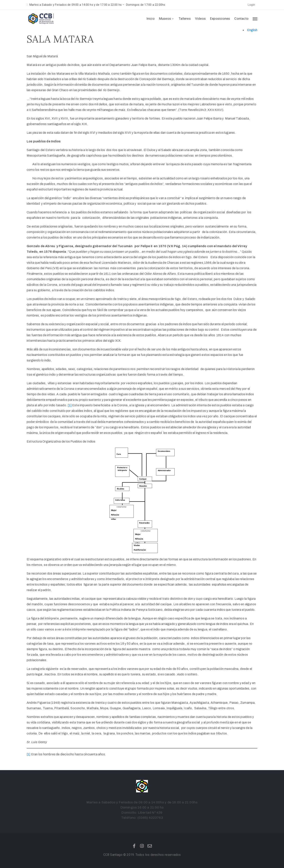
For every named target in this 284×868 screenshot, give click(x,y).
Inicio (150, 19)
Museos (167, 19)
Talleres (185, 19)
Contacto (241, 19)
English (252, 30)
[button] (251, 5)
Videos (200, 19)
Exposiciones (220, 19)
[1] (70, 405)
